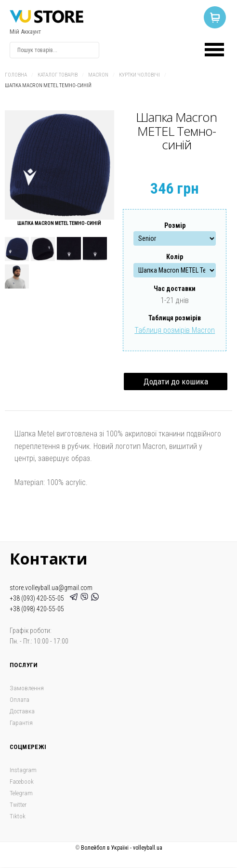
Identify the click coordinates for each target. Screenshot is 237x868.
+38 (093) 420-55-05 (38, 598)
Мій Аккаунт (25, 32)
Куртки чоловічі (139, 75)
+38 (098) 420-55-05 (37, 609)
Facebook (22, 782)
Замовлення (27, 688)
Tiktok (18, 816)
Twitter (18, 805)
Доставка (22, 711)
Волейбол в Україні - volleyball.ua (122, 848)
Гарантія (21, 723)
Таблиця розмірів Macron (175, 330)
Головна (16, 75)
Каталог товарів (58, 75)
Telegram (21, 793)
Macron (98, 75)
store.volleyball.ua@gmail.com (51, 588)
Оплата (20, 700)
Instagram (23, 770)
